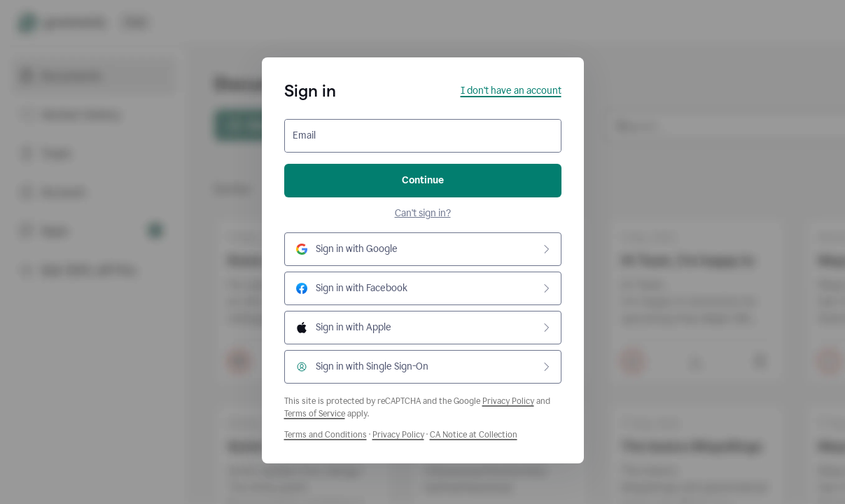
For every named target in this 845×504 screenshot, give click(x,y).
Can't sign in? (423, 213)
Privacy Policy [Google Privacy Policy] (508, 401)
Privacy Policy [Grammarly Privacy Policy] (398, 435)
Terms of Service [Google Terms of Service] (315, 414)
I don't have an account (511, 91)
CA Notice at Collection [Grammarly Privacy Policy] (474, 435)
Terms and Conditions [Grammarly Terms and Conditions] (326, 435)
